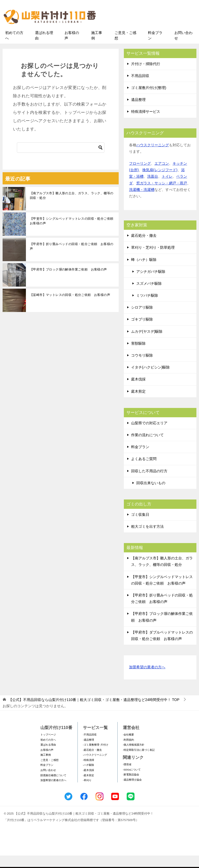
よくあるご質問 (144, 471)
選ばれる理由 (44, 48)
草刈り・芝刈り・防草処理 (153, 260)
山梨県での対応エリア (149, 435)
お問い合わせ (183, 48)
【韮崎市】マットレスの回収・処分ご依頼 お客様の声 (70, 307)
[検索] (61, 160)
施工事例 (97, 48)
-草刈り (87, 793)
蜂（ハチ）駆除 (144, 272)
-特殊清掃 (88, 772)
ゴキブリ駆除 (142, 332)
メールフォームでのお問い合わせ (152, 30)
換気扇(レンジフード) (160, 182)
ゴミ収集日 (140, 527)
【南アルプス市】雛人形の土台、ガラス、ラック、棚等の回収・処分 (72, 208)
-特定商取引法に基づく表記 (139, 762)
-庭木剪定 (88, 787)
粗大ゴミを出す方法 (147, 539)
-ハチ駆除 (88, 777)
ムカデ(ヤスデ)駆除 (147, 344)
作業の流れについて (147, 447)
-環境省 (127, 777)
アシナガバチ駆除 (151, 284)
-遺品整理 (88, 752)
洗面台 (153, 189)
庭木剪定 (138, 404)
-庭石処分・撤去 (92, 762)
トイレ (167, 189)
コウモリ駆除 (142, 367)
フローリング (140, 176)
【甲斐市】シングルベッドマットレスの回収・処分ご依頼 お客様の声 (73, 233)
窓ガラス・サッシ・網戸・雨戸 (162, 195)
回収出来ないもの (151, 495)
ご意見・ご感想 (125, 48)
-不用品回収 (90, 747)
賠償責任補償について (53, 787)
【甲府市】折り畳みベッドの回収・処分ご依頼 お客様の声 (72, 259)
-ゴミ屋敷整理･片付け (96, 757)
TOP (94, 712)
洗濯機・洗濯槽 (142, 202)
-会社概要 (128, 747)
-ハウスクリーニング (95, 767)
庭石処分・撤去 (144, 248)
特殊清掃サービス (146, 124)
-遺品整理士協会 (132, 792)
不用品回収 (140, 88)
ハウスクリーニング (153, 157)
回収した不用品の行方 (149, 483)
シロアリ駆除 (142, 320)
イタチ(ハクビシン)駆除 (150, 380)
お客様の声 (72, 48)
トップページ (48, 747)
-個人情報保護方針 (134, 757)
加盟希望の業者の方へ (147, 680)
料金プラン (155, 48)
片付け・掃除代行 (146, 76)
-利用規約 (128, 752)
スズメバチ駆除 (149, 296)
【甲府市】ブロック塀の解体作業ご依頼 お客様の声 (68, 282)
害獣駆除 (138, 356)
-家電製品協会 (131, 787)
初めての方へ (14, 48)
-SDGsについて (132, 782)
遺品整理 (138, 112)
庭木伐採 (138, 392)
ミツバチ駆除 (147, 308)
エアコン (162, 176)
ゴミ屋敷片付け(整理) (149, 100)
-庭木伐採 (88, 782)
